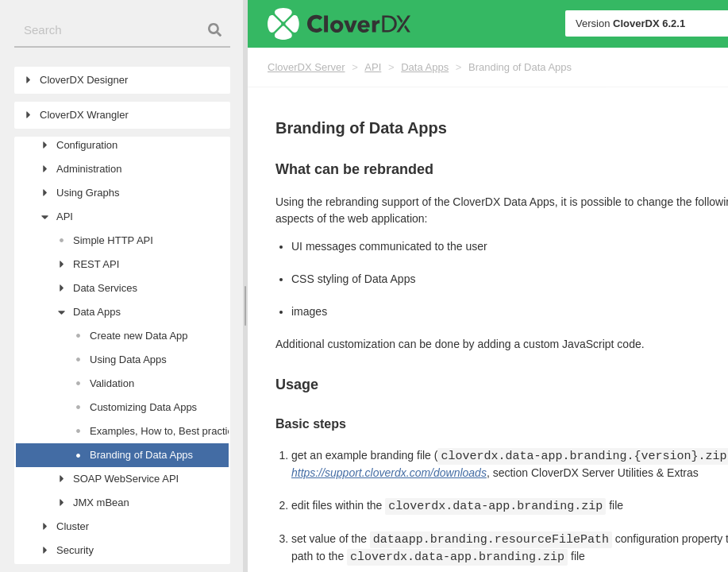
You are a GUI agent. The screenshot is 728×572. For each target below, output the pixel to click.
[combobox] (122, 31)
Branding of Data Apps (520, 67)
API (373, 67)
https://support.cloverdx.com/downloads (389, 473)
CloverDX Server (306, 67)
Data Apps (425, 67)
